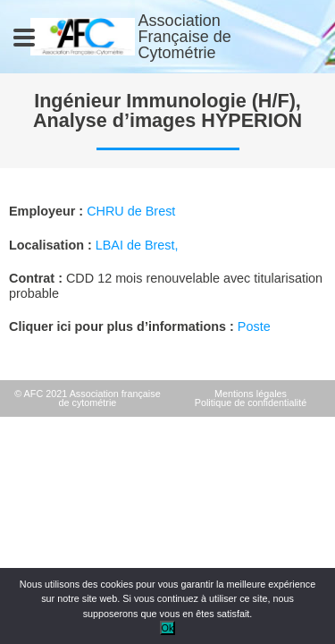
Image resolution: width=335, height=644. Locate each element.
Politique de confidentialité (251, 402)
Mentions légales (251, 394)
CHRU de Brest (131, 211)
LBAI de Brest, (137, 245)
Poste (254, 326)
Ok (168, 628)
